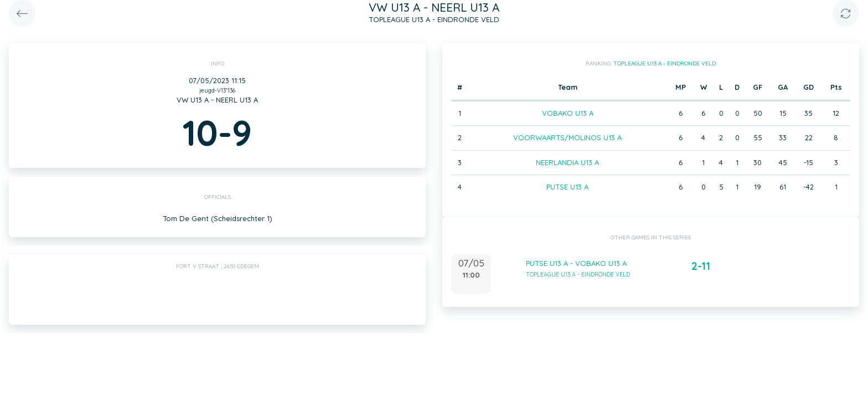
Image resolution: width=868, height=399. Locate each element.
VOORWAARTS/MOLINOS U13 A (567, 137)
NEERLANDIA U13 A (567, 162)
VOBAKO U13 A (568, 113)
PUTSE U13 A (567, 187)
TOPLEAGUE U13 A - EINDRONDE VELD (665, 63)
